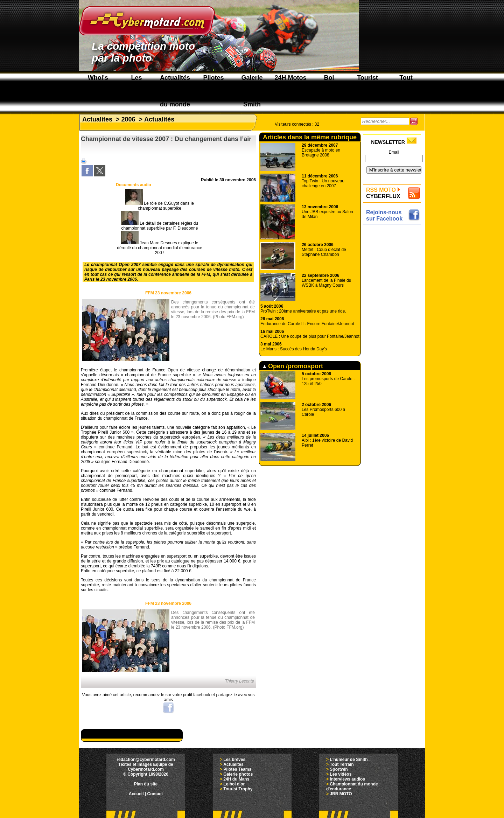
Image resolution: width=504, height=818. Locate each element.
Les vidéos (341, 774)
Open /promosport (293, 366)
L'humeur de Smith (349, 760)
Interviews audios (347, 779)
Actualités (159, 119)
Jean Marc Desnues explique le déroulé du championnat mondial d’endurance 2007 (160, 248)
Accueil (136, 794)
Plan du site (146, 784)
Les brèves (234, 760)
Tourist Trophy (238, 789)
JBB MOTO (341, 794)
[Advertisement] (394, 331)
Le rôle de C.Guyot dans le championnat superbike (160, 206)
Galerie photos (238, 774)
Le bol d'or (234, 784)
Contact (155, 794)
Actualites (97, 119)
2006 (128, 119)
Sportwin (339, 769)
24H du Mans (236, 779)
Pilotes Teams (237, 769)
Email (394, 152)
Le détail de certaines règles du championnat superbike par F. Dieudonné (160, 226)
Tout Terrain (342, 764)
